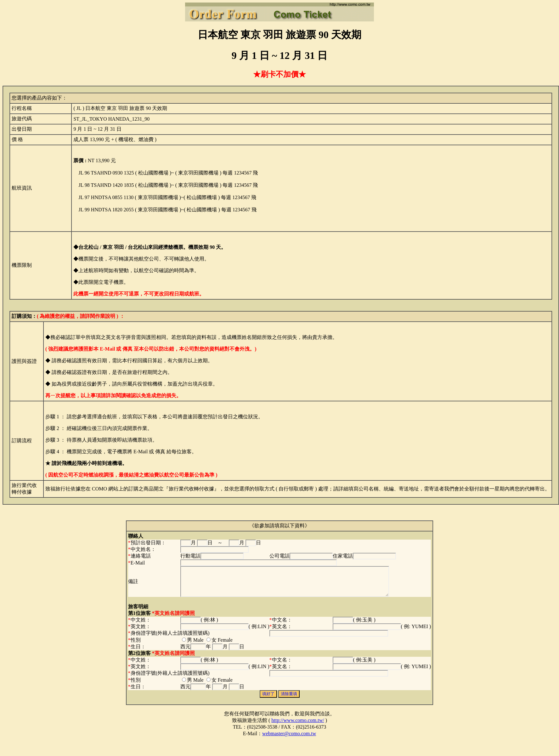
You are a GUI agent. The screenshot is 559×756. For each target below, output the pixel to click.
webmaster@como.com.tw (289, 739)
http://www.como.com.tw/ (298, 726)
